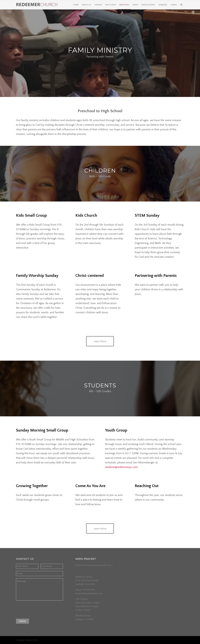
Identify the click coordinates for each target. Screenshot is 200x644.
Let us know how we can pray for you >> (94, 565)
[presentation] (37, 609)
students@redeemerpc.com (121, 467)
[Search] (181, 5)
